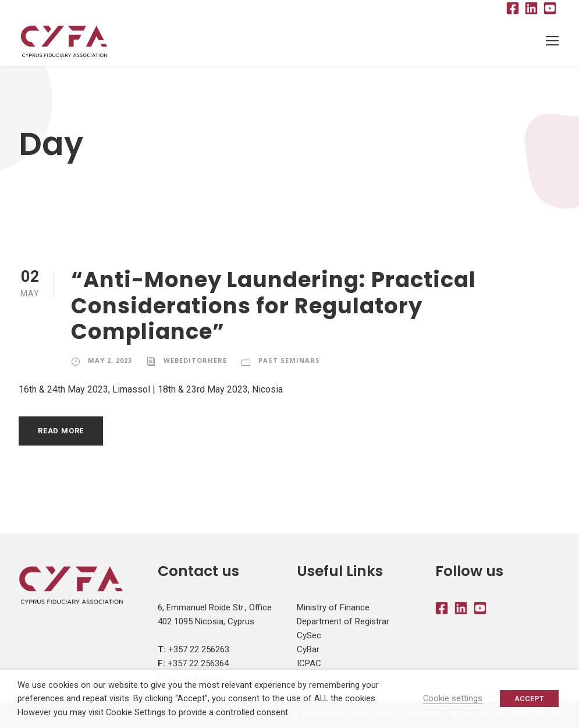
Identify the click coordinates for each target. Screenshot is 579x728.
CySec (309, 635)
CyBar (308, 649)
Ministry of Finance (333, 607)
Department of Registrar (343, 621)
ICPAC (309, 663)
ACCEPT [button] (529, 699)
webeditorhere (195, 360)
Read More (61, 431)
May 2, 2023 (110, 360)
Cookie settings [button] (453, 698)
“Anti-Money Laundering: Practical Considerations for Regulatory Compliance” (273, 305)
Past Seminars (289, 360)
